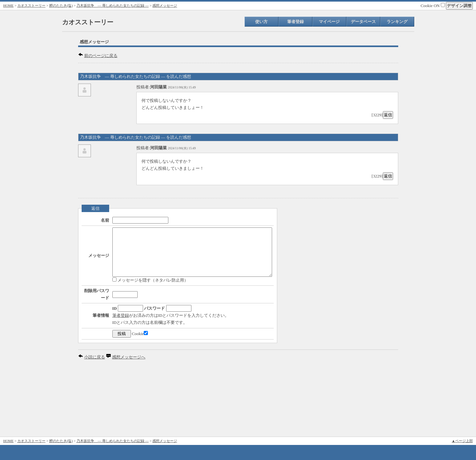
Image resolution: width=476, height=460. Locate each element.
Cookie (121, 400)
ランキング (397, 22)
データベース (363, 22)
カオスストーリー (31, 5)
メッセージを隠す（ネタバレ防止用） (131, 297)
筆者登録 (295, 22)
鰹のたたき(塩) (61, 5)
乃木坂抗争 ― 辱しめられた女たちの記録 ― (113, 5)
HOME (8, 5)
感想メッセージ (165, 5)
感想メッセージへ (129, 423)
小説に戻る (95, 423)
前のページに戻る (101, 56)
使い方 (261, 22)
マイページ (329, 22)
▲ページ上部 (462, 441)
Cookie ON (433, 6)
